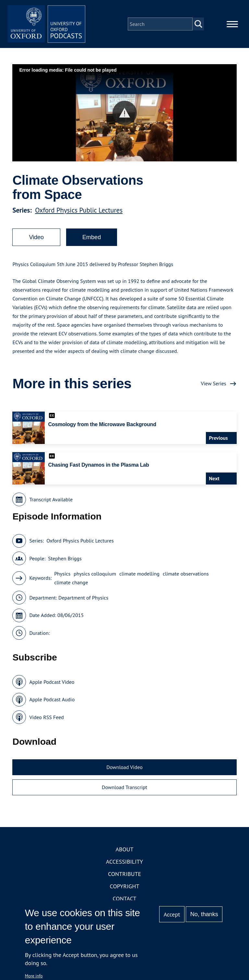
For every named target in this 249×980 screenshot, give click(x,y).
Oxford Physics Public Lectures (79, 210)
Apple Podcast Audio (52, 699)
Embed (92, 237)
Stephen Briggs (65, 558)
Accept (172, 914)
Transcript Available (51, 499)
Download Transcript (124, 787)
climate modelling (139, 574)
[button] (125, 113)
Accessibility (124, 862)
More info (34, 976)
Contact (125, 898)
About (124, 849)
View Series (213, 383)
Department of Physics (83, 598)
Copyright (125, 886)
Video (36, 237)
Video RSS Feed (47, 717)
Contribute (124, 874)
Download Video (124, 767)
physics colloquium (95, 574)
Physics (62, 574)
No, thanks (204, 914)
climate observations (186, 574)
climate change (71, 582)
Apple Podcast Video (52, 682)
